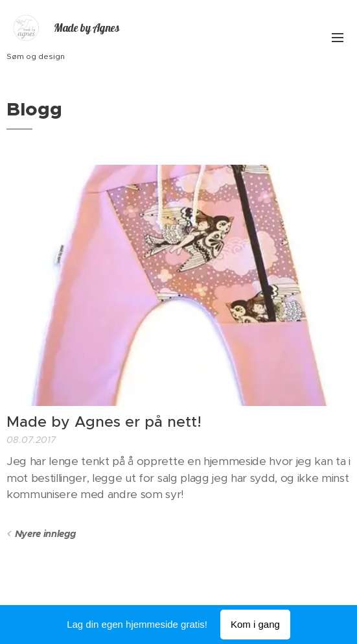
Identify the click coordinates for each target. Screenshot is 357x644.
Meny (338, 38)
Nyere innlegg (45, 534)
